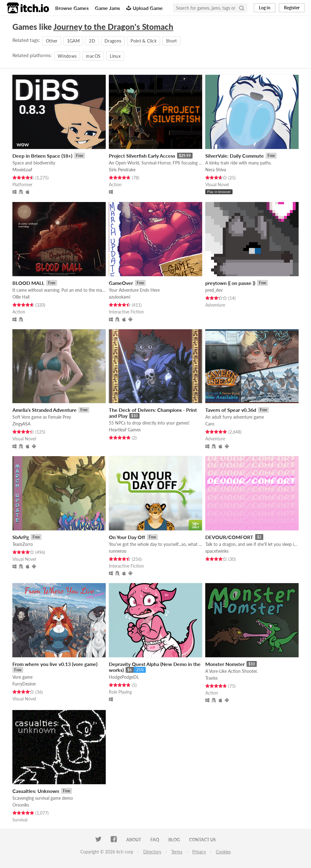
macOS (93, 56)
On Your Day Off (127, 537)
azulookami (120, 297)
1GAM (73, 41)
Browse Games (72, 8)
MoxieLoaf (22, 170)
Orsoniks (21, 805)
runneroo (118, 551)
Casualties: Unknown (36, 791)
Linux (115, 56)
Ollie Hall (21, 297)
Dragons (113, 41)
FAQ (155, 840)
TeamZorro (23, 544)
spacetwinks (217, 551)
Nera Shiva (216, 170)
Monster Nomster (225, 664)
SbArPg (21, 537)
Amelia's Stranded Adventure (44, 410)
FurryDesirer (24, 684)
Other (52, 41)
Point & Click (144, 41)
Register (292, 8)
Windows (67, 56)
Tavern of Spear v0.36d (231, 410)
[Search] (242, 8)
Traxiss (211, 678)
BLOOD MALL (28, 283)
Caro (210, 424)
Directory (152, 852)
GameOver (121, 283)
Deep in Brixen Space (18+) (42, 156)
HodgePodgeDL (124, 677)
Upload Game (144, 8)
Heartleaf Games (125, 430)
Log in (265, 8)
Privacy (199, 852)
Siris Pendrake (122, 170)
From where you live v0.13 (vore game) (55, 664)
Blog (174, 840)
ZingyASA (21, 424)
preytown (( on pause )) (230, 283)
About (134, 840)
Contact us (202, 840)
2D (92, 41)
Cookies (223, 852)
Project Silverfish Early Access (142, 156)
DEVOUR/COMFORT (229, 537)
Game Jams (107, 8)
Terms (177, 852)
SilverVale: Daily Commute (235, 156)
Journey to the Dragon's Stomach (113, 27)
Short (171, 41)
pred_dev (214, 290)
